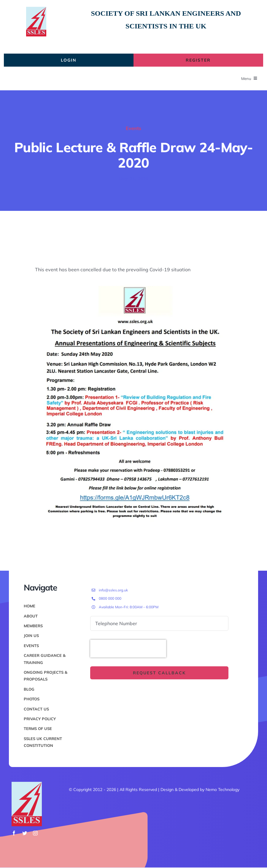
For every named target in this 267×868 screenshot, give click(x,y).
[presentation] (128, 649)
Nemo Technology (223, 790)
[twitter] (25, 833)
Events (133, 128)
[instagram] (35, 833)
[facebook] (14, 833)
